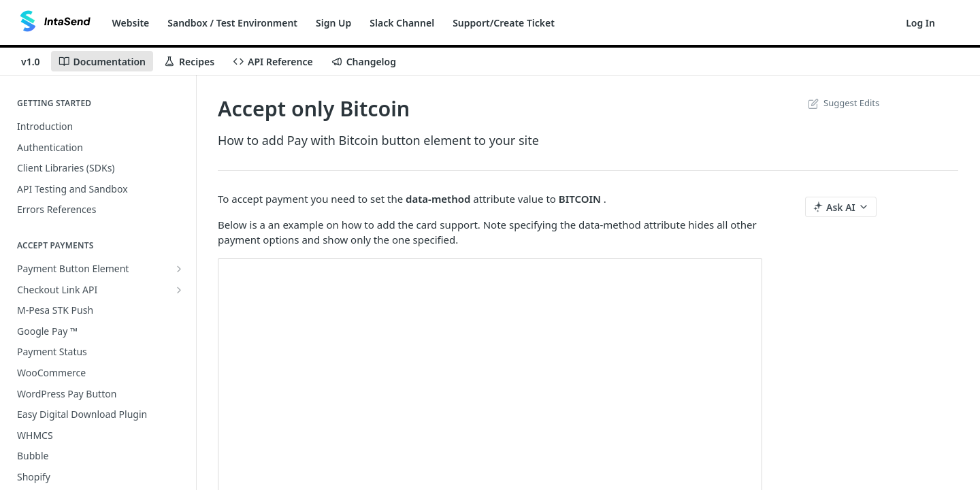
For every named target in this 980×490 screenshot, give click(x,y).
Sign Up (333, 23)
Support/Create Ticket (504, 23)
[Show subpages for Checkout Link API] (179, 290)
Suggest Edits (842, 103)
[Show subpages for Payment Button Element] (179, 269)
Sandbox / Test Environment (232, 23)
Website (131, 23)
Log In (920, 23)
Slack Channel (402, 23)
